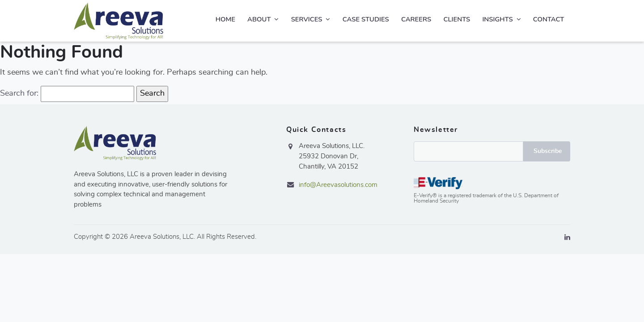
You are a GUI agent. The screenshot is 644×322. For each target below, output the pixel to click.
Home (225, 19)
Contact (549, 19)
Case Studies (366, 19)
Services (311, 19)
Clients (457, 19)
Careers (416, 19)
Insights (501, 19)
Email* (468, 151)
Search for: (19, 93)
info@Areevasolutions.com (338, 185)
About (263, 19)
